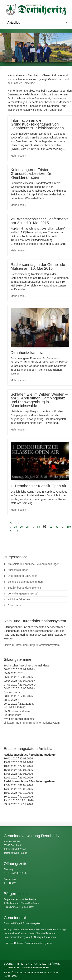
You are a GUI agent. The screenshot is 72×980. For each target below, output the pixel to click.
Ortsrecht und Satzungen (22, 576)
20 (21, 527)
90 (38, 527)
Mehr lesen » (18, 156)
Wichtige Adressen (19, 599)
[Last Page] (18, 531)
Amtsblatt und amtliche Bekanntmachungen (33, 564)
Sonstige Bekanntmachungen (25, 582)
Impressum (12, 968)
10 (15, 527)
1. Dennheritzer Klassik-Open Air (38, 486)
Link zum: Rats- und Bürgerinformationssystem (32, 645)
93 (57, 527)
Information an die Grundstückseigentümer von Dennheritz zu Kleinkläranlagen (37, 124)
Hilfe (19, 964)
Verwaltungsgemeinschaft (23, 594)
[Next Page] (10, 531)
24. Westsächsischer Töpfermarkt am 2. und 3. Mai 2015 (39, 221)
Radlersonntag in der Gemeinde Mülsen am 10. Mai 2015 (38, 266)
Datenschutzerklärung (43, 964)
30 (27, 527)
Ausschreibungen (18, 570)
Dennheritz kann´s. (27, 353)
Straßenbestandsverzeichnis (24, 588)
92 (51, 527)
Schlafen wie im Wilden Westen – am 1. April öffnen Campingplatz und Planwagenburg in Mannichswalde (39, 400)
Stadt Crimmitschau (37, 968)
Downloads (14, 605)
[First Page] (11, 523)
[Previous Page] (18, 523)
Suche (8, 964)
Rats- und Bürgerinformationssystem (22, 923)
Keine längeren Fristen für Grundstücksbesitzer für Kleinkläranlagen (33, 174)
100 (69, 527)
